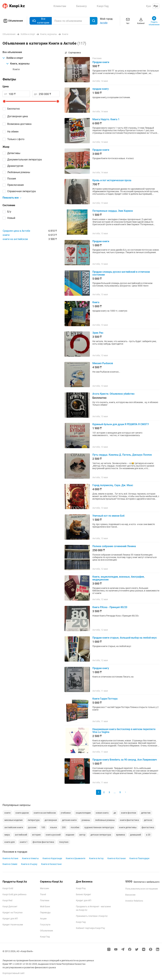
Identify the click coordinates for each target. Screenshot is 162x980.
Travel (43, 894)
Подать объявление (154, 21)
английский (21, 835)
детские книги (69, 820)
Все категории (41, 21)
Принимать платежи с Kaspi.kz (92, 916)
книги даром (22, 813)
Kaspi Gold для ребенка (14, 894)
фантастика (148, 827)
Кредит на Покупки (12, 913)
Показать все (12, 198)
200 (64, 827)
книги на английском (15, 239)
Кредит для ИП (10, 919)
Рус (156, 6)
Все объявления (12, 52)
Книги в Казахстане (51, 864)
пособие (75, 827)
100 (43, 827)
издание (70, 835)
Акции (43, 919)
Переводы (45, 913)
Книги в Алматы (30, 858)
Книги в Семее (10, 864)
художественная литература (99, 827)
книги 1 (24, 842)
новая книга (102, 813)
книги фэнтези (129, 813)
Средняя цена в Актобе (16, 231)
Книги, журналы (18, 64)
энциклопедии (83, 813)
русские (32, 827)
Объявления (13, 21)
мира (7, 835)
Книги (16, 69)
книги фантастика (129, 820)
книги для (10, 842)
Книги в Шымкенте (76, 858)
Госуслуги (45, 925)
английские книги (14, 827)
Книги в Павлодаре (139, 858)
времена (121, 835)
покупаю (64, 842)
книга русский (53, 835)
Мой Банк (45, 906)
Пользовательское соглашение (142, 889)
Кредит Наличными (13, 925)
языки (53, 827)
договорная (51, 820)
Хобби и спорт (13, 58)
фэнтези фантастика (43, 842)
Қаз (149, 6)
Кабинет (141, 21)
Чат (128, 21)
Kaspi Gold (8, 888)
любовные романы (105, 820)
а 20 (148, 835)
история (36, 835)
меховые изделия (14, 820)
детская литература (101, 835)
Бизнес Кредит (84, 894)
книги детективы (128, 827)
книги (6, 235)
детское (148, 820)
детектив (146, 813)
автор (82, 835)
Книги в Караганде (52, 858)
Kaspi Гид (45, 937)
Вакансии (130, 895)
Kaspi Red (7, 900)
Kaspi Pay (81, 888)
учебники (66, 813)
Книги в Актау (96, 858)
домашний (136, 835)
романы (86, 820)
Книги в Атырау (29, 864)
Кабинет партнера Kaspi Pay (90, 928)
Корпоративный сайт (14, 973)
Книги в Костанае (117, 858)
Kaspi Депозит (10, 906)
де (115, 813)
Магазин (45, 888)
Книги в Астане (10, 858)
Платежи (45, 900)
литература (34, 820)
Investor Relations (134, 901)
